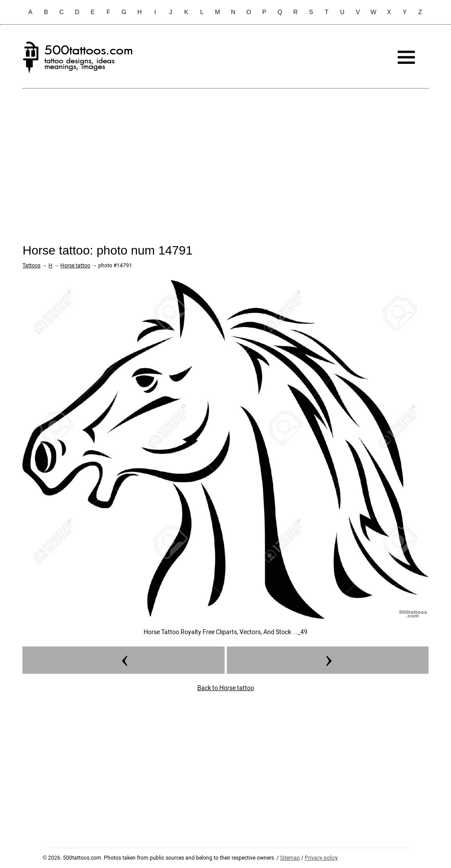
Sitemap (290, 858)
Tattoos (31, 266)
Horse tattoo (75, 266)
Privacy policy (321, 858)
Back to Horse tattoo (226, 688)
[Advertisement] (225, 159)
